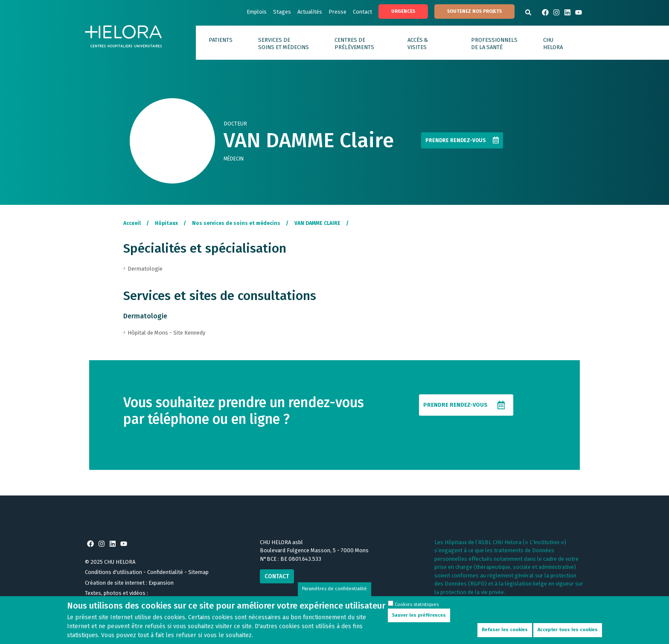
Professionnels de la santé (494, 44)
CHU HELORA (553, 44)
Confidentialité (165, 572)
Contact (362, 12)
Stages (282, 12)
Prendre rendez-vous (456, 140)
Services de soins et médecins (284, 44)
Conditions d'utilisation (113, 572)
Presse (337, 12)
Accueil (132, 223)
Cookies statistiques (417, 610)
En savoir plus (452, 600)
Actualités (310, 12)
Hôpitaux (166, 223)
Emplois (257, 12)
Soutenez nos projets (474, 11)
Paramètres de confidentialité (334, 594)
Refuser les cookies (505, 635)
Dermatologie (145, 316)
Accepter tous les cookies (568, 635)
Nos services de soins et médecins (236, 223)
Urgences (403, 11)
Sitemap (198, 572)
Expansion (161, 583)
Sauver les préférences (419, 620)
